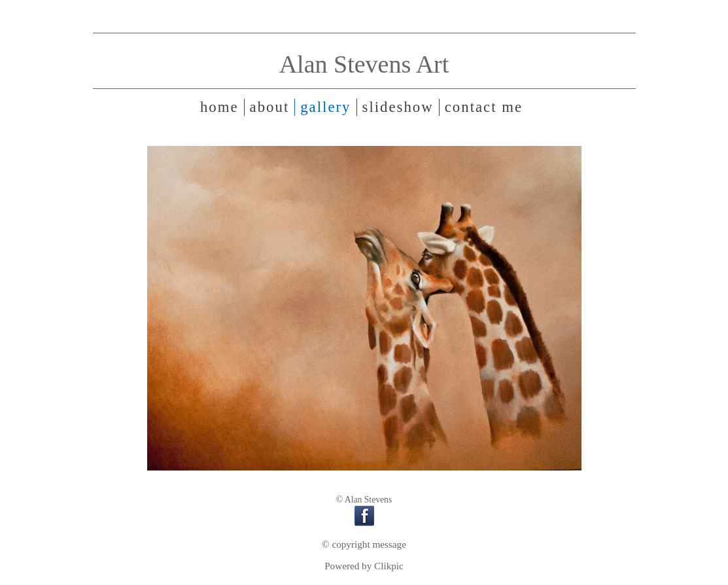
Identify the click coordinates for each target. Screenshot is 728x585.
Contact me (484, 107)
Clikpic (389, 566)
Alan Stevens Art (364, 64)
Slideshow (398, 107)
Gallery (325, 107)
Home (219, 107)
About (270, 107)
